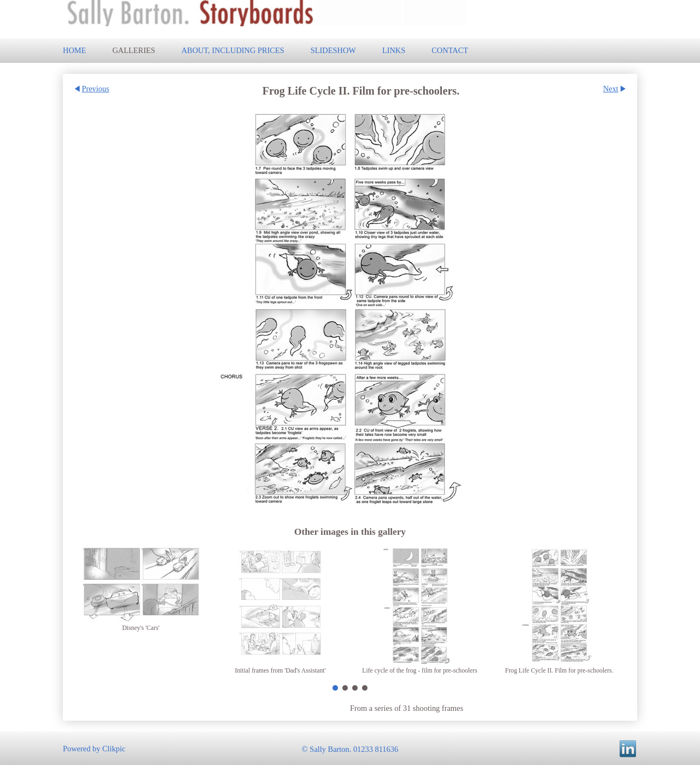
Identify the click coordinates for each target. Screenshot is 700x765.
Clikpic (114, 748)
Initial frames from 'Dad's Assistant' (280, 671)
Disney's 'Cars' (141, 628)
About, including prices (233, 50)
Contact (450, 50)
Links (394, 50)
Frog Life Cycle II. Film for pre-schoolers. (559, 671)
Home (74, 50)
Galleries (133, 50)
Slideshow (333, 50)
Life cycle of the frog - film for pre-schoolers (419, 671)
